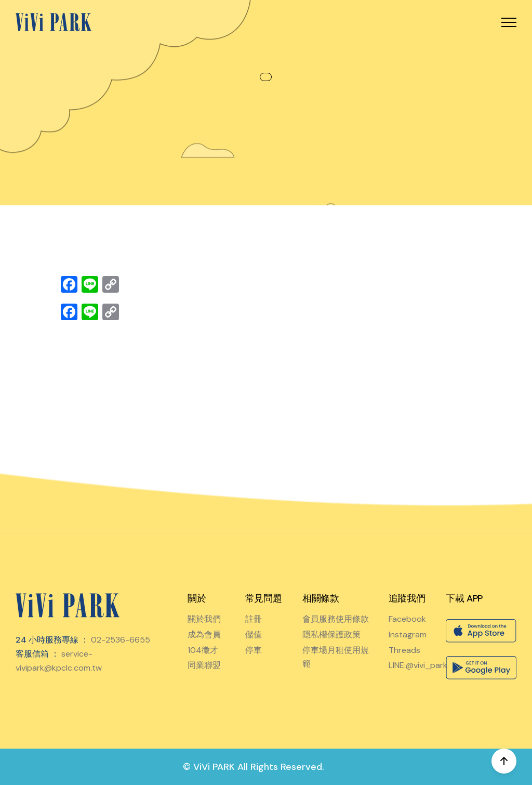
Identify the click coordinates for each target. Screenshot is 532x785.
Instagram (408, 634)
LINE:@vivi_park (418, 665)
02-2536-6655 (121, 640)
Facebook (407, 619)
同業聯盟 (204, 665)
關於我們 (204, 619)
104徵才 (203, 650)
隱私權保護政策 (331, 634)
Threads (404, 650)
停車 (254, 650)
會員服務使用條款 (336, 619)
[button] (509, 22)
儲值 (254, 634)
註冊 (254, 619)
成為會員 (204, 634)
